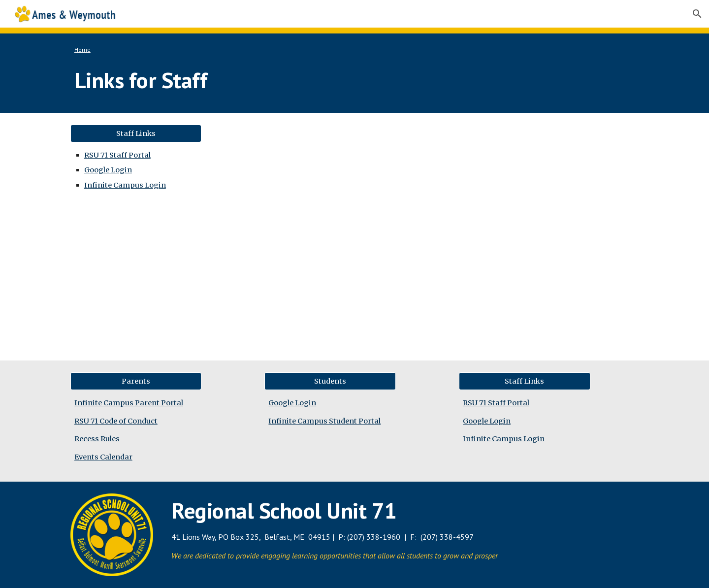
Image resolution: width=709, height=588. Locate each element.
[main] (330, 50)
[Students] (330, 381)
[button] (697, 14)
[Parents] (136, 381)
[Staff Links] (136, 133)
